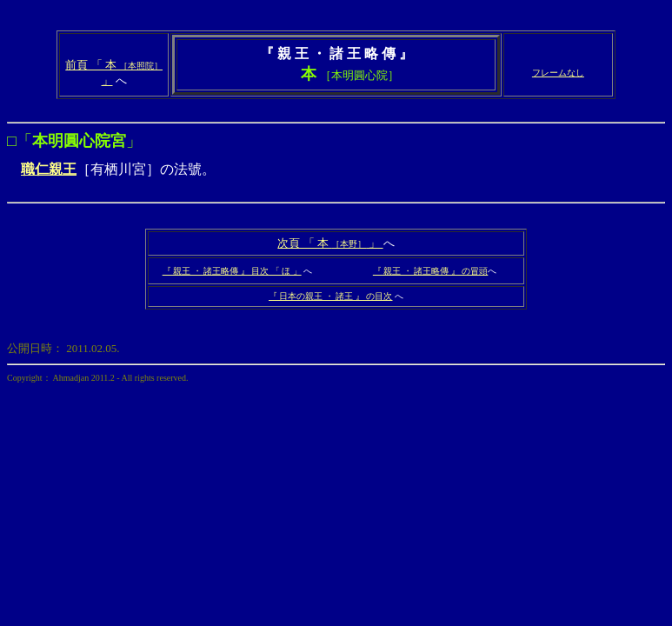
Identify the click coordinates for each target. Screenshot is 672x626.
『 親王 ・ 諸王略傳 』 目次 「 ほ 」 (232, 271)
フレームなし (558, 73)
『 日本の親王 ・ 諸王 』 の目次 (331, 296)
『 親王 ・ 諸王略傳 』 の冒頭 (431, 271)
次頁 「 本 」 (330, 243)
